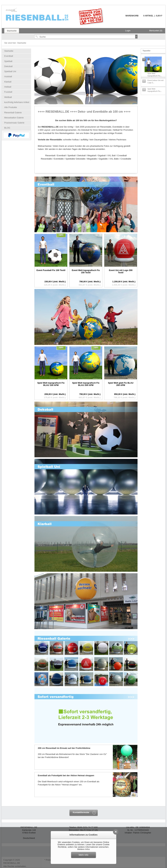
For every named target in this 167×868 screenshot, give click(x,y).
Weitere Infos (83, 849)
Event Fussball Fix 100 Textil (51, 270)
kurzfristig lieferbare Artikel (17, 102)
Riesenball (55, 16)
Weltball (8, 97)
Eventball (9, 56)
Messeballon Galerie (14, 118)
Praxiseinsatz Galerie (14, 123)
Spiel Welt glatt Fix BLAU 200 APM (121, 384)
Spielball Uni (10, 71)
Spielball (8, 61)
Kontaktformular (81, 812)
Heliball (8, 87)
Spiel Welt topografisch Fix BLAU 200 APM (86, 384)
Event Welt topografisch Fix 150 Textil (86, 271)
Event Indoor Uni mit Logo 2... (156, 82)
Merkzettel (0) (156, 31)
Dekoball (8, 66)
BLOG (7, 128)
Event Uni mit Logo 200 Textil (121, 271)
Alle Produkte (11, 107)
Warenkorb (117, 18)
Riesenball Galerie (13, 113)
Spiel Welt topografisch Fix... (155, 75)
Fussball (8, 92)
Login (128, 31)
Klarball (8, 82)
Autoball (8, 76)
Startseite (22, 43)
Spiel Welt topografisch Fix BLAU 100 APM (51, 384)
